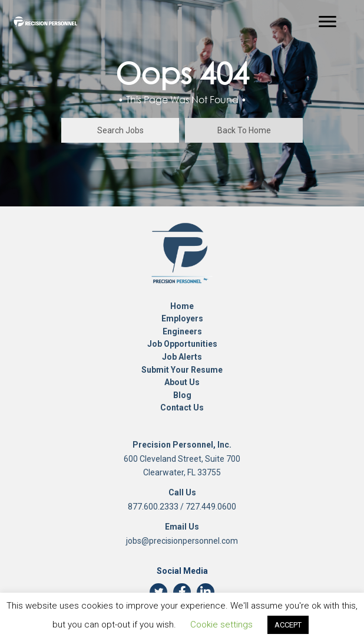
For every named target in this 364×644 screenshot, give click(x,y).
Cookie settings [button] (221, 625)
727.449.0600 (211, 507)
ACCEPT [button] (288, 625)
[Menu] (327, 22)
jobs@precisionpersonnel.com (182, 541)
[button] (120, 130)
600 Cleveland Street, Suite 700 (182, 459)
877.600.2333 (153, 507)
